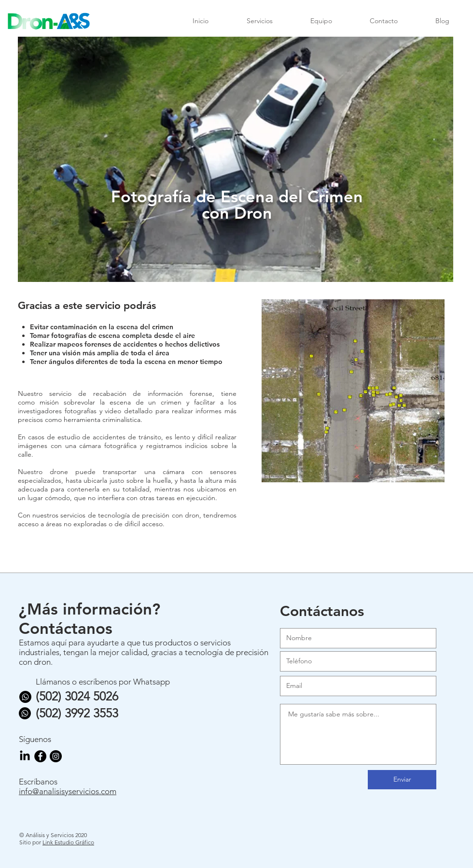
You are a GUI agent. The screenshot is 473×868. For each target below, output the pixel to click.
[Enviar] (402, 780)
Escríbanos (38, 782)
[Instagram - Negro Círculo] (56, 756)
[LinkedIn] (25, 756)
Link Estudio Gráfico (68, 842)
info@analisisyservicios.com (68, 791)
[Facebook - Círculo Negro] (40, 756)
